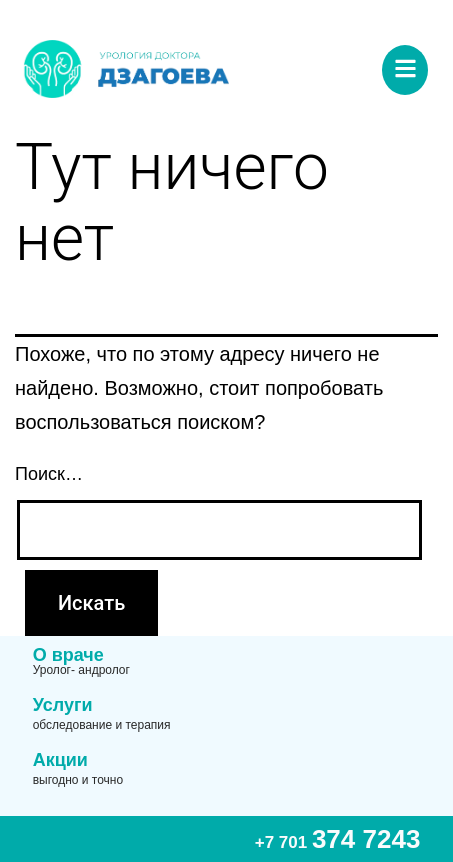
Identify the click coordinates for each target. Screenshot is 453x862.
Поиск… (49, 474)
